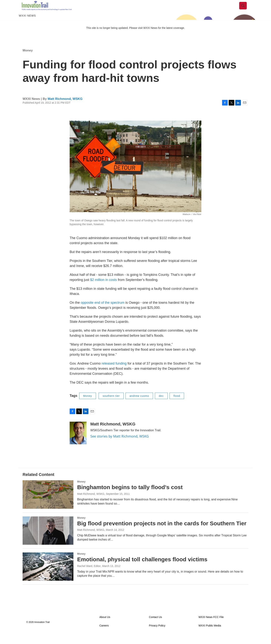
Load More (135, 601)
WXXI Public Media (210, 634)
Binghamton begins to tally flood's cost (130, 496)
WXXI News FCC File (211, 626)
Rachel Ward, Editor (89, 574)
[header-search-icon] (246, 10)
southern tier (111, 404)
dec (161, 404)
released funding (114, 372)
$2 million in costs (104, 288)
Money (28, 59)
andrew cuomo (139, 404)
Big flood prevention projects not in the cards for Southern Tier (162, 532)
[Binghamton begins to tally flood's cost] (48, 503)
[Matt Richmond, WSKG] (78, 441)
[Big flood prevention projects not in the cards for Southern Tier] (48, 539)
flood (177, 404)
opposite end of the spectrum (103, 311)
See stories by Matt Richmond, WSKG (120, 445)
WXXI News (27, 24)
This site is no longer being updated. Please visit (115, 36)
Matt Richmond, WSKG (65, 107)
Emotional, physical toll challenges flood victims (142, 568)
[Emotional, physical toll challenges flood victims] (48, 575)
